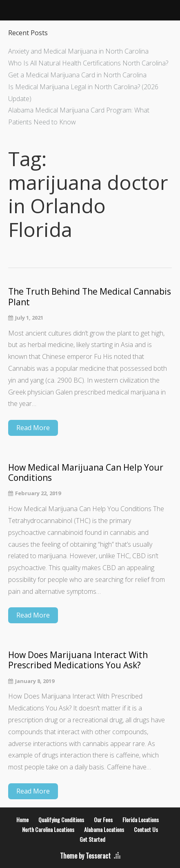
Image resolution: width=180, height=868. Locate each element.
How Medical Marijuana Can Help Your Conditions (86, 473)
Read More (33, 428)
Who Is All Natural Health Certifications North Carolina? (88, 63)
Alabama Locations (104, 829)
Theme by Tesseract (85, 856)
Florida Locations (141, 820)
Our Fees (103, 820)
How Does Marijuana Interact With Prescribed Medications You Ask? (78, 660)
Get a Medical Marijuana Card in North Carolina (77, 75)
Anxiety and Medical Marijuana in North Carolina (78, 51)
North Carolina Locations (48, 829)
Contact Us (146, 829)
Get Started (92, 839)
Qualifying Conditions (61, 820)
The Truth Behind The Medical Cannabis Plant (90, 297)
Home (22, 820)
